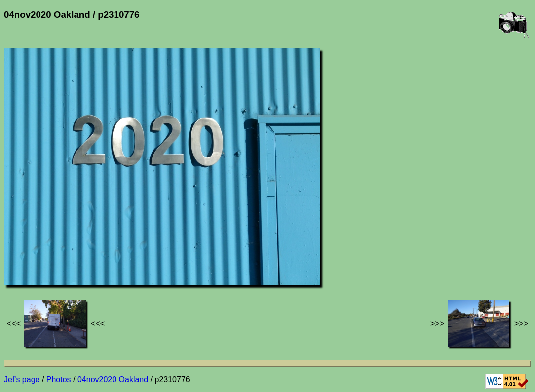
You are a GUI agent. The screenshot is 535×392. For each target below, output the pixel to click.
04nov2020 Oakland (113, 379)
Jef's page (22, 379)
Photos (59, 379)
